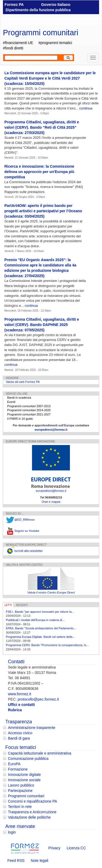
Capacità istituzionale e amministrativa (40, 753)
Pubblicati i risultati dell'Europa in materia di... (35, 620)
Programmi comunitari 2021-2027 (29, 414)
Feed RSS (16, 861)
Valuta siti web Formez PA (23, 382)
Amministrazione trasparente (32, 728)
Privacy (54, 848)
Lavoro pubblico (21, 785)
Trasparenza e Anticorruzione (32, 812)
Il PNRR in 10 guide (20, 419)
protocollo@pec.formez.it (38, 699)
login (12, 832)
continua (86, 108)
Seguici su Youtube (23, 531)
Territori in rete (20, 807)
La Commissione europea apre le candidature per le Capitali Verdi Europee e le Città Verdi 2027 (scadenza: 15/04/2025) (50, 78)
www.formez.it (20, 694)
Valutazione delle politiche (29, 817)
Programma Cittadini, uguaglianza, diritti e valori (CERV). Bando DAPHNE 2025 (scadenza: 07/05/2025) (42, 325)
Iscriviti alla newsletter (24, 551)
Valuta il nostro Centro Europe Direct (51, 592)
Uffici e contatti (21, 705)
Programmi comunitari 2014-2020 (29, 410)
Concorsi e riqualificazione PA (33, 801)
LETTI (8, 605)
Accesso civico (20, 733)
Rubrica (15, 710)
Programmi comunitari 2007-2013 (29, 406)
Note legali (40, 861)
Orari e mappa (51, 502)
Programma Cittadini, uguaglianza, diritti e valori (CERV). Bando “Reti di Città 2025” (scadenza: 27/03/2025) (42, 127)
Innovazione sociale (24, 780)
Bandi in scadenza (19, 398)
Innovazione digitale (24, 775)
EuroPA (14, 764)
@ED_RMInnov (20, 520)
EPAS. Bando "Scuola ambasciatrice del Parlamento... (41, 628)
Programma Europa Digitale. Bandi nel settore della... (40, 637)
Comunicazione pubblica (28, 759)
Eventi (11, 402)
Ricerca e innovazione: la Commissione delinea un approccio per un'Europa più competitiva (39, 172)
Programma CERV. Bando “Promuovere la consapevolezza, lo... (47, 645)
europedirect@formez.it (51, 430)
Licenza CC (76, 848)
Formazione (18, 769)
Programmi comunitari (41, 33)
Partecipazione (20, 791)
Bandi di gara (19, 738)
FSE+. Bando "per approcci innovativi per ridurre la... (40, 612)
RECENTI (22, 605)
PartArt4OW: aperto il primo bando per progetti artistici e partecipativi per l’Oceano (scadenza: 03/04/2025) (43, 211)
